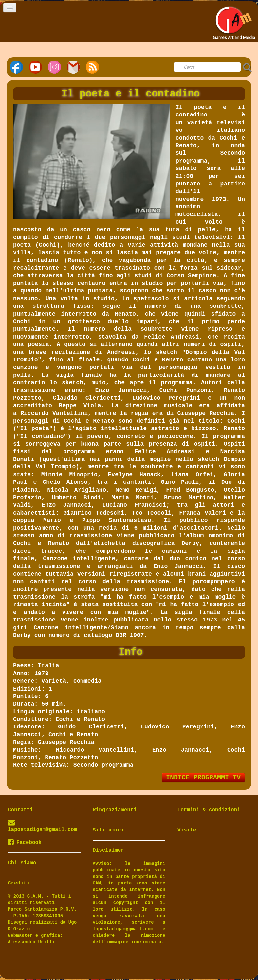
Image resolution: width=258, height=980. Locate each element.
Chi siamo (22, 863)
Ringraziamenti (115, 810)
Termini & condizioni (209, 810)
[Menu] (10, 8)
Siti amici (108, 830)
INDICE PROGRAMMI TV (203, 777)
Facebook (25, 843)
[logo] (233, 21)
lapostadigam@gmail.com (42, 830)
